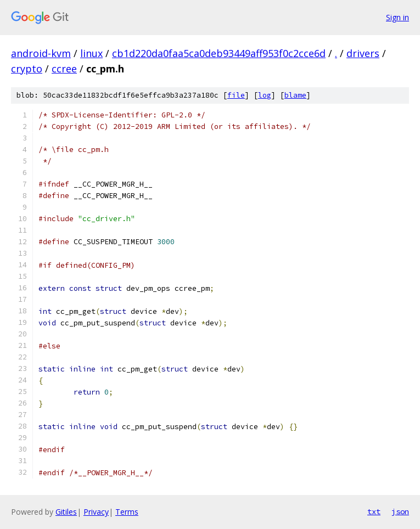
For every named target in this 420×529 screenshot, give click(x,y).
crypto (27, 69)
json (400, 511)
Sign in (397, 17)
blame (295, 95)
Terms (127, 512)
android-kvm (41, 53)
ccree (64, 69)
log (265, 95)
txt (374, 511)
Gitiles (66, 512)
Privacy (96, 512)
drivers (363, 53)
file (236, 95)
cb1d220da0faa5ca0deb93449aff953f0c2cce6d (219, 53)
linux (91, 53)
